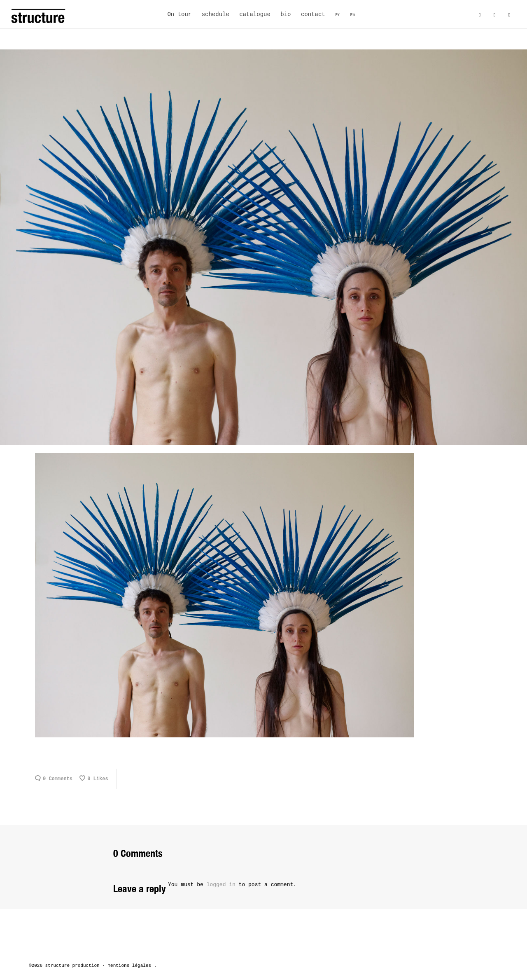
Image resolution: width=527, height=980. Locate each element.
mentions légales (129, 966)
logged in (221, 885)
